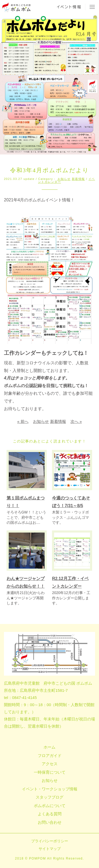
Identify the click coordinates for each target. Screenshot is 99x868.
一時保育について (50, 772)
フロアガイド (50, 756)
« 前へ (23, 421)
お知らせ (64, 179)
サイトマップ (50, 849)
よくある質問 (50, 814)
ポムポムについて (50, 806)
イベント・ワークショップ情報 (50, 789)
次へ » (76, 421)
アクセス (50, 764)
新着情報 (78, 179)
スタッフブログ (49, 797)
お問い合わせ (50, 822)
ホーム (49, 747)
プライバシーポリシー (50, 841)
